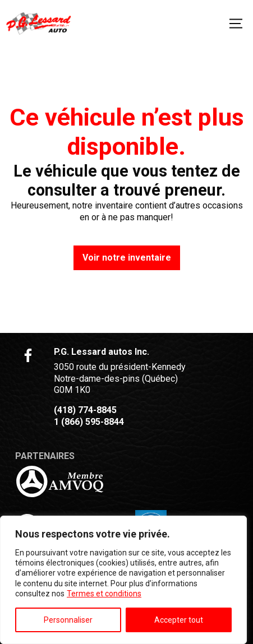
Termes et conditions (104, 594)
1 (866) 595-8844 (89, 422)
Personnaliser (68, 620)
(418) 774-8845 (85, 410)
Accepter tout (179, 620)
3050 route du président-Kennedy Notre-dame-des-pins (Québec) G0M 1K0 (120, 379)
